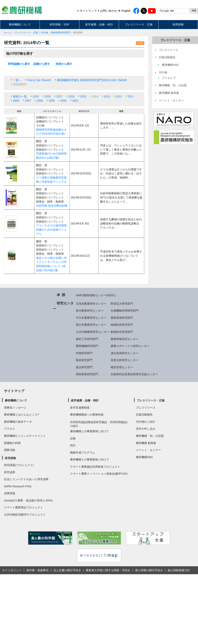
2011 (131, 96)
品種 (73, 438)
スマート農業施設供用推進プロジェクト (95, 467)
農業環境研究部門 (122, 318)
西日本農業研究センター (91, 325)
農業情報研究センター (125, 339)
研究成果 (10, 472)
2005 (52, 101)
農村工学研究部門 (87, 339)
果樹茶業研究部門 (60, 33)
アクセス (10, 429)
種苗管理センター (122, 367)
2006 (40, 101)
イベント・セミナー (148, 450)
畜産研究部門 (84, 360)
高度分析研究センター (125, 360)
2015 (83, 96)
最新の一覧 (20, 96)
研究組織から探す (19, 64)
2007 (28, 101)
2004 (64, 101)
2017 (59, 96)
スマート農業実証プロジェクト (23, 507)
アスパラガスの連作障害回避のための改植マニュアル (51, 230)
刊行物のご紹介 (146, 422)
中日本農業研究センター (91, 318)
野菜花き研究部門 (122, 304)
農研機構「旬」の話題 (150, 436)
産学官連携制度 (80, 408)
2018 (48, 96)
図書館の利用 (12, 443)
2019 (36, 96)
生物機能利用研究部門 (125, 311)
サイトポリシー (12, 570)
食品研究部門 (84, 367)
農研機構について (20, 24)
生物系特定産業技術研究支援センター (134, 374)
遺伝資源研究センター (125, 353)
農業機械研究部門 (87, 346)
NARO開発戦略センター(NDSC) (96, 295)
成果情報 (10, 493)
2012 (119, 96)
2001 (76, 101)
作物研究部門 (84, 353)
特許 (73, 445)
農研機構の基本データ (18, 422)
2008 (16, 101)
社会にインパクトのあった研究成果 (26, 479)
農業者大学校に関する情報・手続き (108, 570)
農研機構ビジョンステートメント (25, 436)
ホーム (8, 33)
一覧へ (17, 80)
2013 (107, 96)
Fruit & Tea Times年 (39, 80)
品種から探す (42, 64)
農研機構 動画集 (146, 443)
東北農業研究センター (90, 311)
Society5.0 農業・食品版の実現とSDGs (28, 500)
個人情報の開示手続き (149, 570)
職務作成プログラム (83, 453)
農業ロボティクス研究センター (130, 346)
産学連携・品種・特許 (99, 24)
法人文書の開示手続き (67, 570)
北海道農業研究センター (91, 304)
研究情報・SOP (59, 24)
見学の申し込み (146, 429)
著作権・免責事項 (37, 570)
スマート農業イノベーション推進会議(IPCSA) (99, 474)
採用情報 (178, 24)
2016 (71, 96)
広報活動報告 (144, 415)
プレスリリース (146, 408)
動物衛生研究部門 (122, 332)
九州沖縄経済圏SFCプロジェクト (25, 515)
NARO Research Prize (18, 486)
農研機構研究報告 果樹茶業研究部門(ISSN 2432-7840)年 (92, 80)
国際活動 (10, 450)
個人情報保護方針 (179, 570)
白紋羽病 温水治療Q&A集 (52, 206)
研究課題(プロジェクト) (19, 465)
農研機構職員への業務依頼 (87, 415)
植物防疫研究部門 (122, 325)
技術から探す (64, 64)
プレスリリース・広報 (139, 24)
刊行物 (44, 33)
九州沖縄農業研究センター (93, 332)
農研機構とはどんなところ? (21, 415)
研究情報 (10, 458)
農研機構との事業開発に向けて (90, 431)
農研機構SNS (144, 457)
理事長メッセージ (15, 408)
